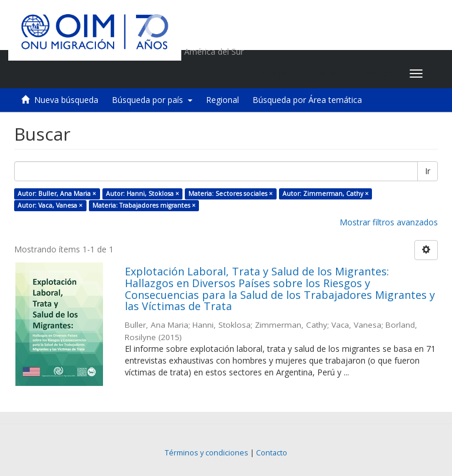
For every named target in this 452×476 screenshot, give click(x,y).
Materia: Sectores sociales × (230, 194)
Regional (222, 100)
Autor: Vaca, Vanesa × (50, 205)
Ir (428, 171)
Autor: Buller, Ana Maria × (57, 194)
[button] (327, 74)
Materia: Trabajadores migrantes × (144, 205)
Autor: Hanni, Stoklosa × (142, 194)
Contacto (272, 453)
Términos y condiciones (207, 453)
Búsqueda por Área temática (307, 100)
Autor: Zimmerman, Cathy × (325, 194)
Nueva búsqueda (66, 100)
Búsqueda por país (152, 100)
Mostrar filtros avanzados (389, 222)
